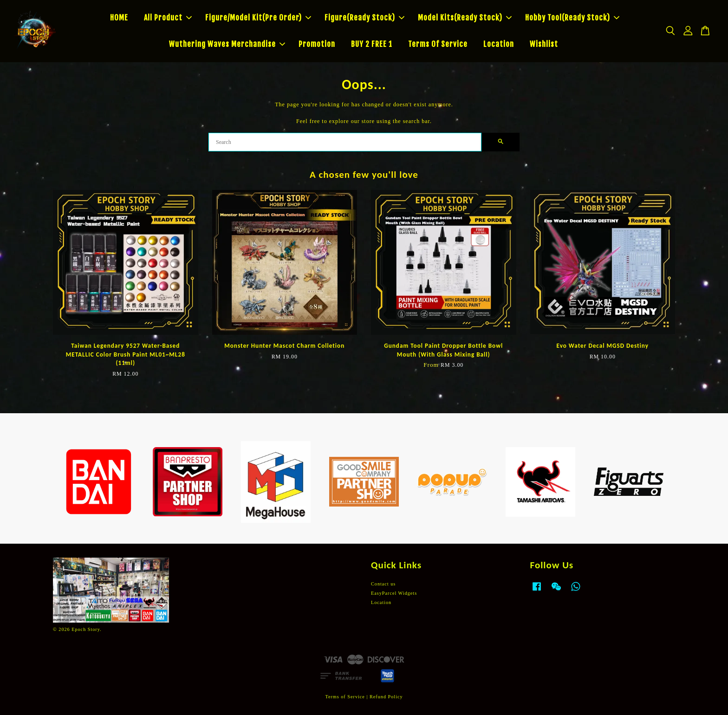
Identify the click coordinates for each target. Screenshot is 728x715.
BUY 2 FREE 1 (372, 44)
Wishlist (544, 44)
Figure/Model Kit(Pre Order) (258, 18)
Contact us (383, 584)
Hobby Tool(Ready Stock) (572, 18)
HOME (119, 18)
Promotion (317, 44)
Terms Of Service (438, 44)
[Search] (345, 142)
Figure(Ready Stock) (364, 18)
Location (499, 44)
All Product (168, 18)
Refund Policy (386, 697)
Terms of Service (345, 697)
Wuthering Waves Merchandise (227, 44)
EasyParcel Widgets (394, 593)
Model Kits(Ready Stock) (465, 18)
